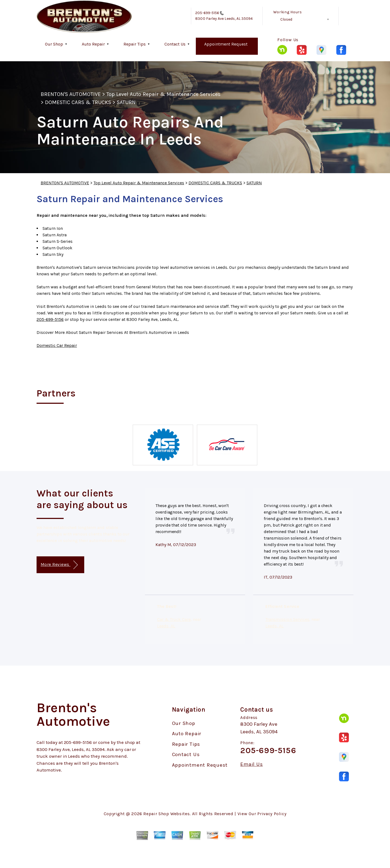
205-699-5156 (207, 13)
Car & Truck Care (174, 619)
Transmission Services (287, 619)
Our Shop (54, 44)
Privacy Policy (272, 814)
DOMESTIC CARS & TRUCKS (78, 102)
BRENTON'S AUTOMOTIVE (71, 94)
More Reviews (59, 565)
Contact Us (175, 44)
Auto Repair (93, 44)
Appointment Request (226, 44)
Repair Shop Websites (166, 814)
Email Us (251, 764)
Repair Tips (135, 44)
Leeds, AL (166, 626)
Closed (286, 19)
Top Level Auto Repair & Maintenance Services (163, 94)
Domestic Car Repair (57, 345)
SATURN (126, 102)
